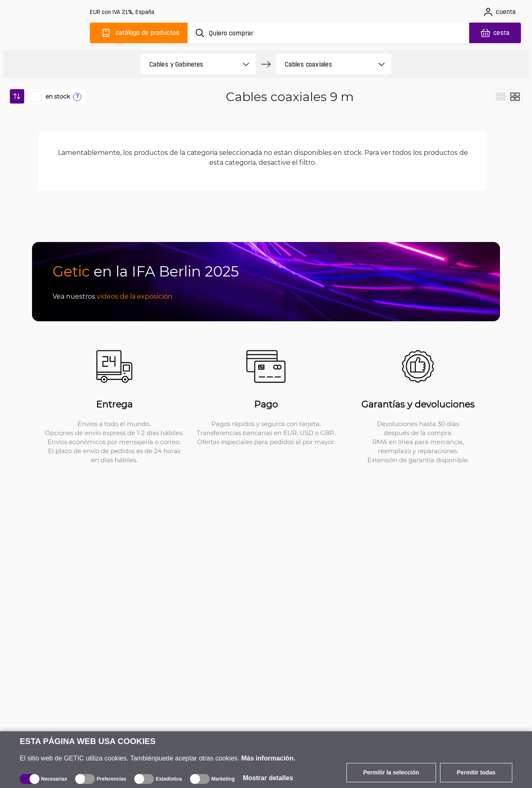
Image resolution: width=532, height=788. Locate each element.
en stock (58, 97)
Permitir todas (476, 772)
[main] (51, 31)
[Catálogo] (139, 33)
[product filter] (189, 64)
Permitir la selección (391, 772)
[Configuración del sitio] (123, 12)
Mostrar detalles (268, 778)
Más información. (268, 758)
